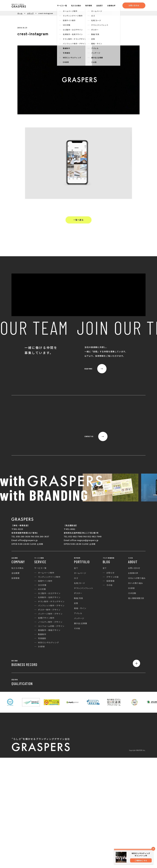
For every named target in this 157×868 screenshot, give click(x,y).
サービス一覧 (62, 6)
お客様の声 (111, 6)
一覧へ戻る (78, 220)
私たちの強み (76, 6)
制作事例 (89, 6)
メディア (30, 13)
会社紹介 (100, 6)
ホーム (20, 13)
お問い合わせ (134, 5)
